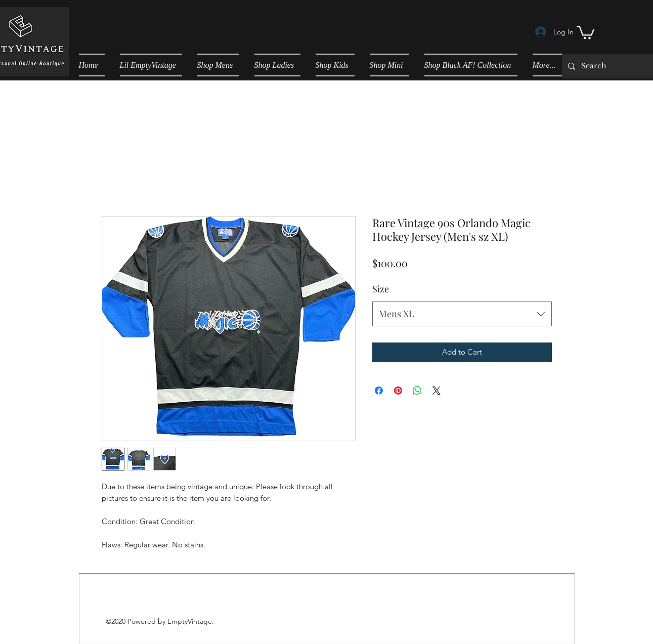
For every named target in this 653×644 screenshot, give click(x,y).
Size (381, 289)
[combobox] (462, 314)
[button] (585, 32)
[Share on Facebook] (379, 391)
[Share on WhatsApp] (417, 391)
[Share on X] (437, 391)
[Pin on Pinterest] (398, 391)
